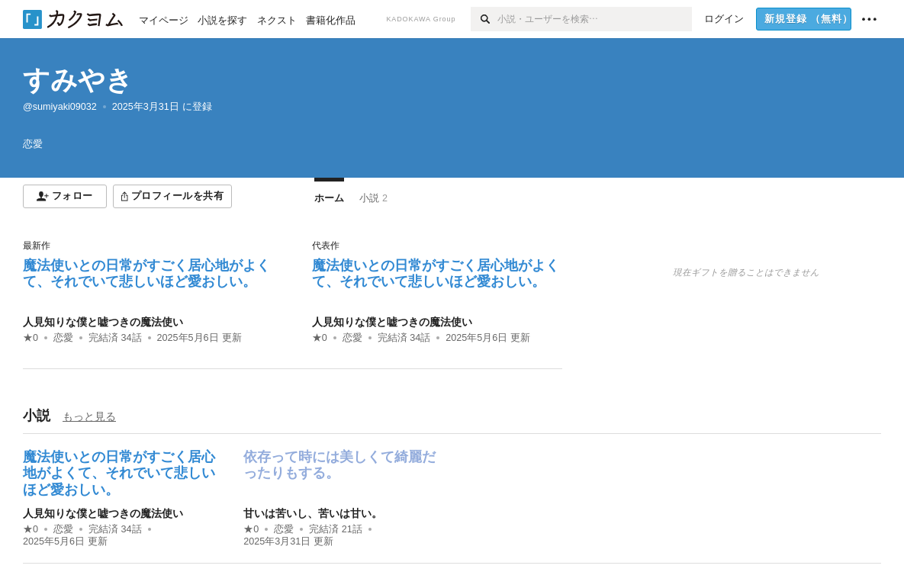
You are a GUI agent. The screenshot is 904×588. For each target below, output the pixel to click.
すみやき (78, 80)
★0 (31, 338)
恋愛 (63, 338)
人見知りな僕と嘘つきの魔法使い (103, 322)
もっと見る (89, 416)
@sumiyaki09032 (60, 107)
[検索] (484, 19)
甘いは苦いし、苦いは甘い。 (313, 513)
